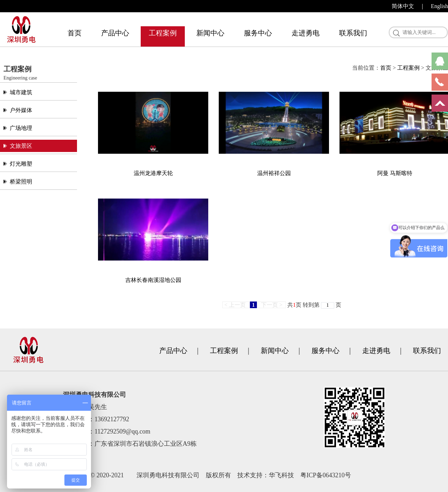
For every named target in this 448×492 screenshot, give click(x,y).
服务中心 (258, 33)
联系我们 (353, 33)
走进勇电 (306, 33)
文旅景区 (21, 146)
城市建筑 (21, 92)
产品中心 (115, 33)
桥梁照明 (21, 182)
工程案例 (163, 33)
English (439, 6)
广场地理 (21, 128)
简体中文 (403, 6)
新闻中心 (210, 33)
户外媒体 (21, 110)
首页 (75, 33)
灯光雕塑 (21, 164)
